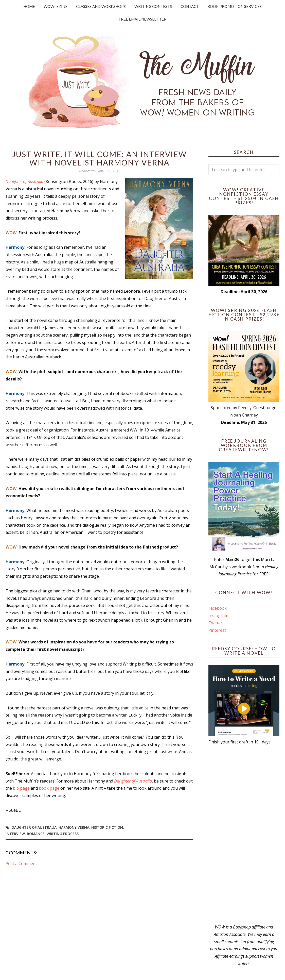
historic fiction (107, 827)
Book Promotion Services (235, 6)
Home (29, 6)
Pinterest (217, 630)
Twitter (215, 623)
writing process (63, 834)
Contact (190, 6)
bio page (21, 788)
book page (49, 788)
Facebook (218, 608)
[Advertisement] (244, 835)
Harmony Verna (74, 827)
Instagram (218, 616)
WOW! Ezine (56, 6)
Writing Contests (153, 6)
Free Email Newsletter (142, 19)
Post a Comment (21, 863)
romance (36, 834)
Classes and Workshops (101, 6)
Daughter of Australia (24, 181)
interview (15, 834)
